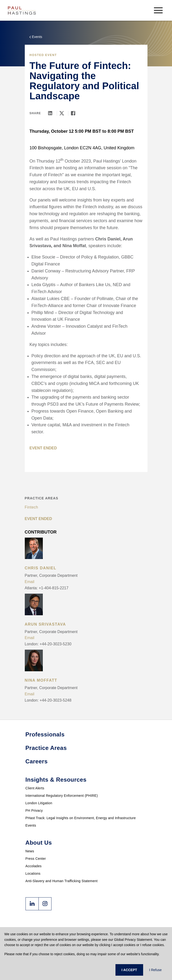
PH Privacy (34, 810)
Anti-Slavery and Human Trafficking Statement (62, 881)
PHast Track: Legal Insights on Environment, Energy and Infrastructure (81, 818)
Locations (33, 873)
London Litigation (39, 803)
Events (31, 825)
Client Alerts (35, 788)
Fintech (32, 507)
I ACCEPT (129, 970)
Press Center (36, 859)
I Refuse (155, 970)
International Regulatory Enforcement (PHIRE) (62, 796)
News (30, 851)
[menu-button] (158, 10)
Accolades (34, 866)
